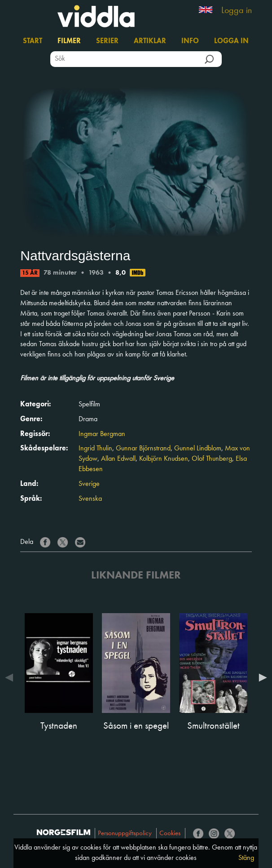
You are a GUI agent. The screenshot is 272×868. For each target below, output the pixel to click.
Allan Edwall (118, 459)
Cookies (170, 834)
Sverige (89, 484)
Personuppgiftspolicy (125, 834)
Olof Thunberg (212, 459)
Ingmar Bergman (102, 434)
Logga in (237, 11)
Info (190, 41)
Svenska (90, 499)
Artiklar (150, 41)
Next (261, 677)
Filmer (69, 41)
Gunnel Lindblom (198, 449)
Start (33, 41)
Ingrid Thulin (95, 449)
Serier (107, 41)
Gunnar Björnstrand (143, 449)
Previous (11, 677)
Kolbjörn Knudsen (164, 459)
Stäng (246, 858)
